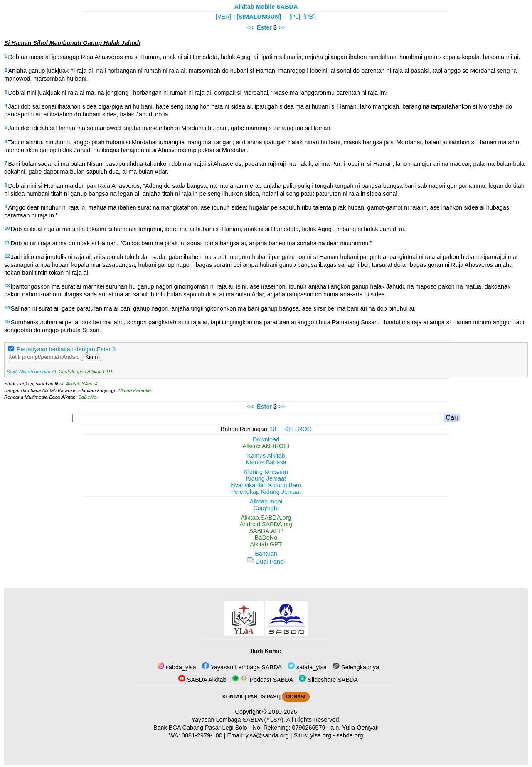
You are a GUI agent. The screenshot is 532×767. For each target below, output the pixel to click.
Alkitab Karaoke (134, 390)
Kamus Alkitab (266, 456)
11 (7, 242)
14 (7, 308)
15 (7, 321)
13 (7, 286)
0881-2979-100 (202, 735)
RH (289, 429)
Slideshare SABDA (328, 680)
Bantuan (266, 554)
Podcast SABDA (262, 680)
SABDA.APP (266, 531)
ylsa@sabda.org (267, 735)
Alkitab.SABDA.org (266, 518)
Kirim (91, 357)
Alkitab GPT (266, 544)
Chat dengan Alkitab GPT (86, 372)
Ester (264, 27)
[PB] (309, 17)
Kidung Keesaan (266, 472)
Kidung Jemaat (266, 478)
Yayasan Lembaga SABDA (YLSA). (238, 720)
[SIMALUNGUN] (259, 17)
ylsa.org (320, 735)
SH (275, 429)
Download (266, 439)
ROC (305, 429)
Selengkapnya (356, 667)
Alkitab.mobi (266, 501)
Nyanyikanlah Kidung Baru (266, 485)
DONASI (296, 697)
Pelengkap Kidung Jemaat (266, 492)
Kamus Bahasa (266, 462)
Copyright (266, 508)
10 (7, 228)
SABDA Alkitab (202, 680)
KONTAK (233, 697)
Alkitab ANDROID (266, 446)
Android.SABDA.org (266, 524)
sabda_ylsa (177, 667)
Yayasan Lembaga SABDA (242, 667)
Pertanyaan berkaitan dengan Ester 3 (66, 349)
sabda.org (350, 735)
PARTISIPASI (262, 697)
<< (250, 27)
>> (282, 27)
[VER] (224, 17)
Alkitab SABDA (82, 384)
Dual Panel (266, 562)
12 (7, 256)
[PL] (295, 17)
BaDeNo (87, 397)
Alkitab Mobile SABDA (266, 7)
